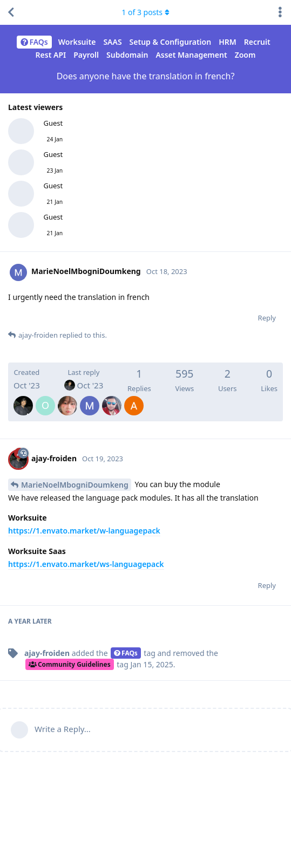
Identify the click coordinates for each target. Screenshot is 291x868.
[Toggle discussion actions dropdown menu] (280, 12)
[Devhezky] (67, 398)
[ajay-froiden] (23, 398)
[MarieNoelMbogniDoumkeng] (90, 398)
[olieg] (45, 398)
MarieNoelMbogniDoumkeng (75, 485)
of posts (145, 12)
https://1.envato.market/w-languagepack (84, 531)
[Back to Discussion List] (11, 12)
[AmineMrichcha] (134, 398)
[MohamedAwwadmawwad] (112, 398)
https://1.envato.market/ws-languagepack (86, 564)
